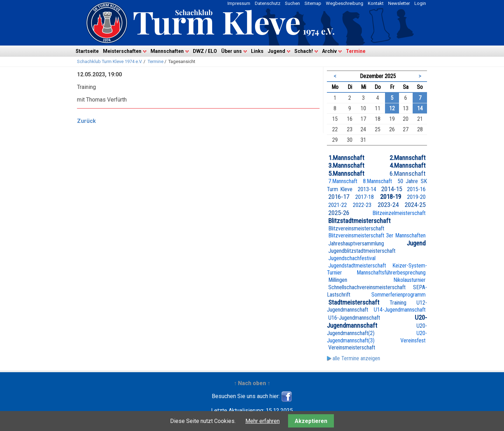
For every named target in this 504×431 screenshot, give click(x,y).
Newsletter (399, 3)
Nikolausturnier (409, 280)
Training (398, 303)
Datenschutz (268, 3)
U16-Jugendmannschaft (354, 318)
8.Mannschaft (377, 181)
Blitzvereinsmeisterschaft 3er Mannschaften (377, 235)
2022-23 (362, 205)
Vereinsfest (413, 340)
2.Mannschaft (408, 158)
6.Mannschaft (408, 173)
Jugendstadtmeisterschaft (357, 266)
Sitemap (313, 3)
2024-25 (415, 205)
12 (392, 108)
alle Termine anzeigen (356, 358)
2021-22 (338, 205)
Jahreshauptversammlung (356, 244)
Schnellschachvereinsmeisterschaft (367, 287)
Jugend (276, 51)
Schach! (304, 51)
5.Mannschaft (346, 173)
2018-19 (391, 197)
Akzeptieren (311, 421)
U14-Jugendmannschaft (400, 310)
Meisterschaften (122, 51)
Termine (356, 51)
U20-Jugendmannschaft (377, 321)
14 (420, 108)
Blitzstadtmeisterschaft (359, 221)
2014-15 (392, 189)
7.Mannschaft (343, 181)
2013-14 (367, 189)
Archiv (329, 51)
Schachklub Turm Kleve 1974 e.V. (110, 61)
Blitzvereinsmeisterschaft (356, 228)
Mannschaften (167, 51)
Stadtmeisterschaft (354, 302)
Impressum (239, 3)
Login (420, 3)
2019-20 (416, 197)
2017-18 (365, 197)
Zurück (86, 121)
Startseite (87, 51)
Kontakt (376, 3)
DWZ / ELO (205, 51)
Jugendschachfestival (352, 258)
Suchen (292, 3)
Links (257, 51)
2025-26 (339, 213)
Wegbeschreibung (345, 3)
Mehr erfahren (262, 421)
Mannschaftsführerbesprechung (391, 273)
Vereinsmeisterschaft (352, 347)
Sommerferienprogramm (398, 295)
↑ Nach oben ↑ (252, 383)
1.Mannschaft (346, 158)
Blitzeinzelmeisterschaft (399, 213)
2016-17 (339, 197)
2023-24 (388, 205)
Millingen (338, 280)
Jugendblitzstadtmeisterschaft (362, 251)
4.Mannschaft (408, 165)
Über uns (232, 51)
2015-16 (416, 189)
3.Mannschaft (346, 165)
